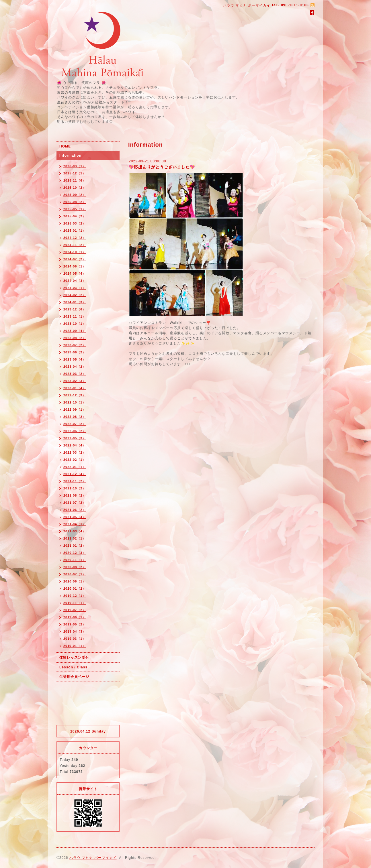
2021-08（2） (75, 495)
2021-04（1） (75, 524)
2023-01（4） (75, 388)
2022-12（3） (75, 395)
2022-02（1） (75, 460)
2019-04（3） (75, 631)
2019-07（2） (75, 610)
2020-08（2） (75, 567)
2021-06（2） (75, 510)
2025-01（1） (75, 231)
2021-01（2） (75, 546)
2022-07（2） (75, 424)
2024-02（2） (75, 295)
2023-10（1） (75, 324)
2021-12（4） (75, 474)
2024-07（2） (75, 259)
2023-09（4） (75, 331)
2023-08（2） (75, 338)
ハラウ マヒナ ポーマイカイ (93, 858)
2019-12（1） (75, 596)
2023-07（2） (75, 345)
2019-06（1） (75, 617)
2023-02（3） (75, 381)
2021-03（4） (75, 531)
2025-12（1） (75, 173)
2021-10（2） (75, 488)
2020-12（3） (75, 553)
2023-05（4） (75, 359)
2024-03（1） (75, 288)
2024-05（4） (75, 273)
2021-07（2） (75, 503)
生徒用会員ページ (74, 677)
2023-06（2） (75, 352)
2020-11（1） (75, 560)
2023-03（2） (75, 374)
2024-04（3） (75, 281)
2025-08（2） (75, 202)
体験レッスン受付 (74, 658)
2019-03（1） (75, 639)
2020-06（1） (75, 581)
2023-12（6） (75, 309)
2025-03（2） (75, 223)
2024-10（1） (75, 252)
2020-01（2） (75, 588)
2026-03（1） (75, 166)
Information (70, 156)
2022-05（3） (75, 438)
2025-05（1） (75, 209)
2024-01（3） (75, 302)
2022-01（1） (75, 467)
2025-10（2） (75, 188)
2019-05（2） (75, 624)
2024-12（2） (75, 238)
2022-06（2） (75, 431)
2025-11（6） (75, 180)
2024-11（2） (75, 245)
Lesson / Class (73, 667)
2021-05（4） (75, 517)
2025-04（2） (75, 216)
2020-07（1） (75, 574)
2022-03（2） (75, 452)
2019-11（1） (75, 603)
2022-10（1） (75, 402)
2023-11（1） (75, 316)
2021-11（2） (75, 481)
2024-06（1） (75, 266)
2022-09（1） (75, 410)
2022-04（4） (75, 445)
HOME (65, 146)
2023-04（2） (75, 367)
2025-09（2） (75, 195)
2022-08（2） (75, 417)
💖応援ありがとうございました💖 (162, 167)
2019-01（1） (75, 646)
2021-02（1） (75, 538)
